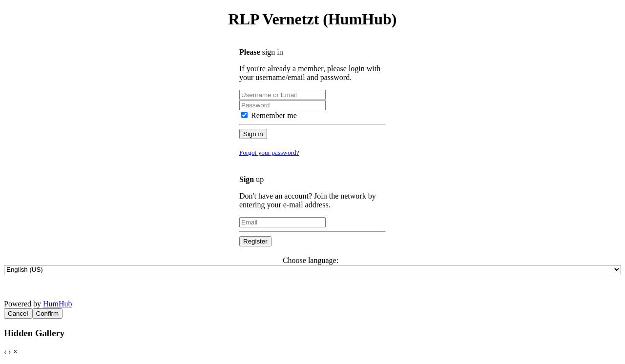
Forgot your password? (269, 152)
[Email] (282, 222)
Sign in (253, 134)
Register (255, 241)
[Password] (282, 105)
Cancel (18, 313)
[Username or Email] (282, 95)
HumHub (58, 304)
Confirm (48, 313)
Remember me (269, 115)
